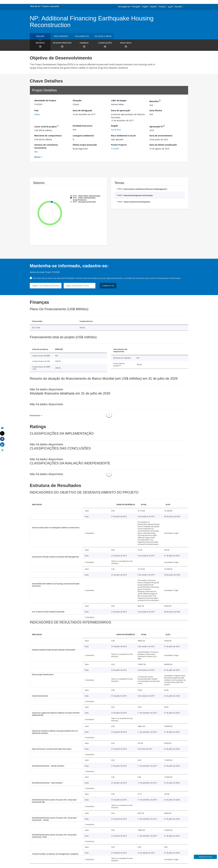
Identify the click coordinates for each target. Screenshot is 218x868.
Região (115, 126)
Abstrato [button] (40, 45)
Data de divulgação (82, 110)
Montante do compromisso (48, 136)
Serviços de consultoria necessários (46, 146)
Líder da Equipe (119, 100)
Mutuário (155, 101)
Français (162, 7)
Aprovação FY (157, 126)
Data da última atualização (163, 145)
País (36, 110)
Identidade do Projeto (45, 100)
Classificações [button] (105, 45)
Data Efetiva (156, 110)
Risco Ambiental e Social (123, 136)
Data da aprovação (121, 110)
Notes (37, 157)
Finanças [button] (84, 45)
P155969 (115, 149)
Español (153, 7)
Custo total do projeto (46, 126)
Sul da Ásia (116, 130)
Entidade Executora (83, 126)
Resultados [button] (126, 45)
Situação (77, 100)
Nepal (37, 114)
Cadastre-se (108, 286)
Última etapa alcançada (85, 145)
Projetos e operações (51, 6)
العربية (170, 7)
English (145, 7)
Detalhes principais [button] (62, 45)
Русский (178, 7)
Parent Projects (119, 145)
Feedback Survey (205, 857)
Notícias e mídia (103, 36)
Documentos (82, 36)
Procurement (61, 36)
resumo (40, 36)
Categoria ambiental (83, 136)
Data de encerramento (161, 136)
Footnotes (35, 415)
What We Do (35, 6)
